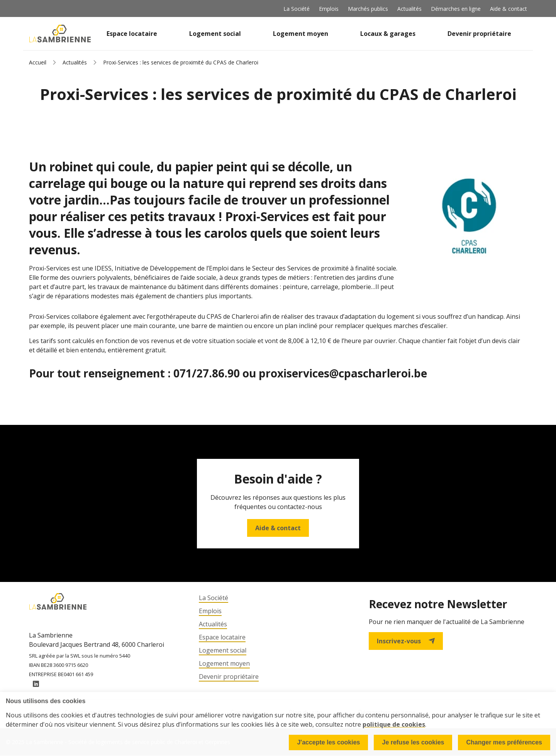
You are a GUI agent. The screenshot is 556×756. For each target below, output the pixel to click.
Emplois (329, 9)
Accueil (38, 62)
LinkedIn (36, 684)
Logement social (215, 34)
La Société (297, 9)
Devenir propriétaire (479, 34)
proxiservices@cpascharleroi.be (343, 373)
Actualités (409, 9)
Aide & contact (509, 9)
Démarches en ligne (456, 9)
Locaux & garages (388, 34)
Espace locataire (132, 34)
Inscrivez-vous (406, 641)
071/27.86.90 (208, 373)
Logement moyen (301, 34)
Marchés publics (368, 9)
